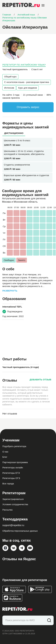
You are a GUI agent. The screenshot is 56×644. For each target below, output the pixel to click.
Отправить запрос (28, 107)
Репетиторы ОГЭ (11, 478)
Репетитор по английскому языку (24, 65)
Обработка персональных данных (20, 531)
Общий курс (10, 77)
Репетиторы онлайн (13, 468)
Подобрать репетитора (14, 446)
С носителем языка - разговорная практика (27, 82)
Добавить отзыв (40, 380)
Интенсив (9, 88)
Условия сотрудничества (15, 504)
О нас (5, 452)
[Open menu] (43, 5)
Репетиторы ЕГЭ (11, 473)
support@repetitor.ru (13, 525)
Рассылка (7, 510)
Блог (5, 457)
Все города (8, 484)
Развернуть (10, 291)
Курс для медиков (27, 88)
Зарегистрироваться (13, 499)
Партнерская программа (15, 462)
